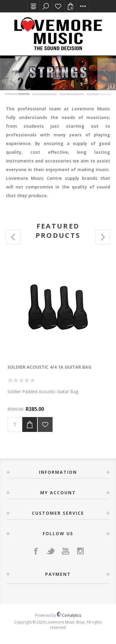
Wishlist (58, 6)
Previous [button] (9, 77)
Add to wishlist (45, 424)
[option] (58, 73)
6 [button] (45, 95)
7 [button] (72, 95)
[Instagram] (80, 551)
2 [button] (45, 94)
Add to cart (30, 424)
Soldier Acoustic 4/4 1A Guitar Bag (49, 367)
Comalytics (69, 615)
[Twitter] (51, 551)
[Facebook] (36, 551)
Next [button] (107, 77)
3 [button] (72, 94)
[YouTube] (66, 551)
